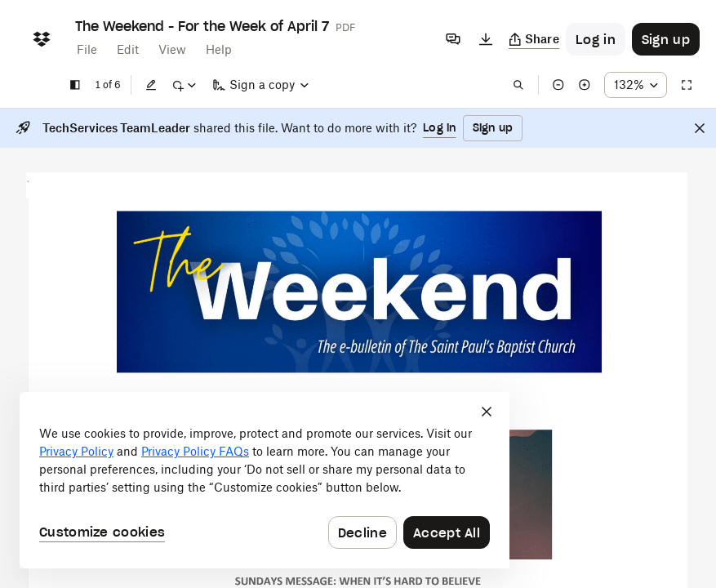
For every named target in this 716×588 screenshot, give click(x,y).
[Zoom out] (558, 85)
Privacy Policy (76, 451)
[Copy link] (534, 39)
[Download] (486, 39)
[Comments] (453, 39)
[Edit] (151, 85)
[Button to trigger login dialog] (596, 39)
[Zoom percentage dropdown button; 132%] (636, 85)
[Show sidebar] (75, 85)
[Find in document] (518, 85)
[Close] (700, 128)
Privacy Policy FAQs (195, 451)
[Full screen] (687, 85)
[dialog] (265, 480)
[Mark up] (184, 85)
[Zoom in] (585, 85)
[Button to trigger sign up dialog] (666, 39)
